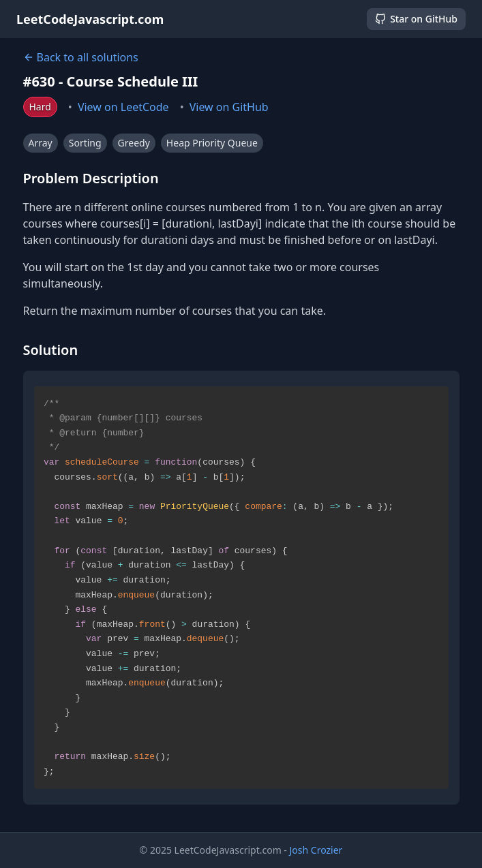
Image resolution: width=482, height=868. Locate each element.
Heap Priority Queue (212, 143)
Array (41, 143)
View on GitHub (229, 107)
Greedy (134, 143)
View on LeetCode (123, 107)
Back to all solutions (81, 57)
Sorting (85, 143)
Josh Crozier (316, 850)
